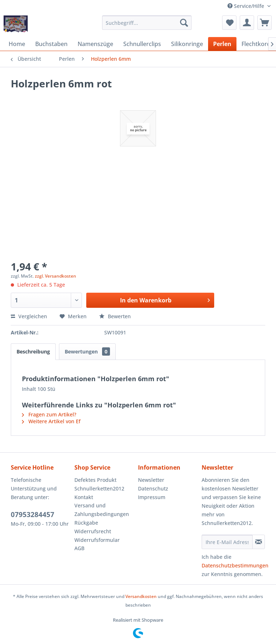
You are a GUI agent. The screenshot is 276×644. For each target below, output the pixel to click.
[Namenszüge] (95, 44)
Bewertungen (87, 351)
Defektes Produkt (95, 480)
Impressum (152, 497)
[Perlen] (222, 44)
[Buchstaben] (51, 44)
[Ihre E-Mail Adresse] (227, 542)
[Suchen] (184, 23)
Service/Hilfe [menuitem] (247, 6)
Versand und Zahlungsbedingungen (102, 510)
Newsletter (151, 480)
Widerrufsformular (97, 540)
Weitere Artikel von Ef (51, 421)
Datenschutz (153, 488)
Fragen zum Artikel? (49, 414)
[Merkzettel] (229, 23)
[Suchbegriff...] (147, 23)
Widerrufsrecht (93, 531)
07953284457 (33, 515)
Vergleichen (29, 316)
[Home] (17, 44)
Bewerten (115, 316)
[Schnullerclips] (142, 44)
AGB (79, 548)
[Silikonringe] (187, 44)
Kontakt (84, 497)
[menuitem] (147, 23)
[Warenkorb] (264, 23)
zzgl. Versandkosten (56, 276)
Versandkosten (141, 596)
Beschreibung (33, 351)
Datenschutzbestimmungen (235, 565)
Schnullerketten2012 (99, 488)
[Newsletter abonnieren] (259, 542)
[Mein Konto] (247, 23)
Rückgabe (86, 523)
